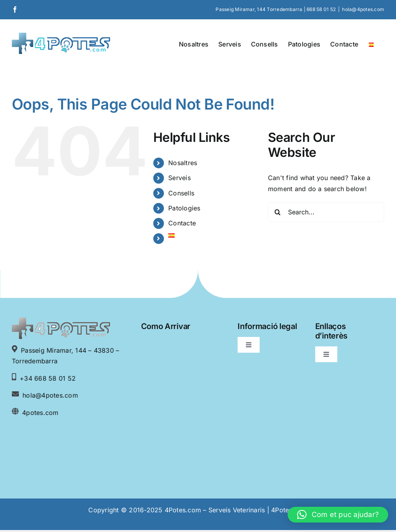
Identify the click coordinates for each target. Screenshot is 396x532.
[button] (338, 515)
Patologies (184, 208)
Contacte (182, 223)
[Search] (278, 212)
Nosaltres (183, 163)
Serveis (179, 178)
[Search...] (326, 212)
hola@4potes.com (363, 9)
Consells (181, 193)
